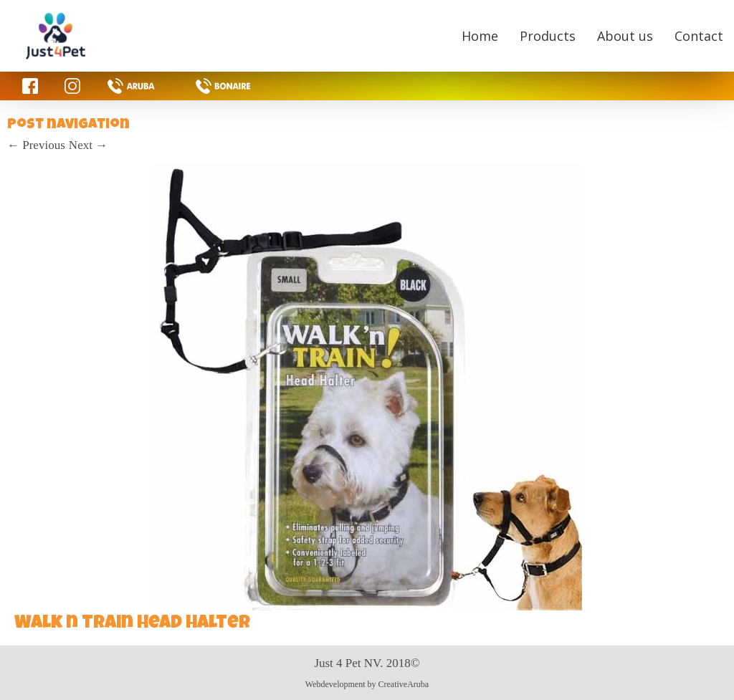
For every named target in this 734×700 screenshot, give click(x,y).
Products (548, 36)
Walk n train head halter (132, 624)
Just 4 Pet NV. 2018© (367, 663)
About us (625, 36)
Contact (699, 36)
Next (88, 145)
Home (480, 36)
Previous (36, 145)
